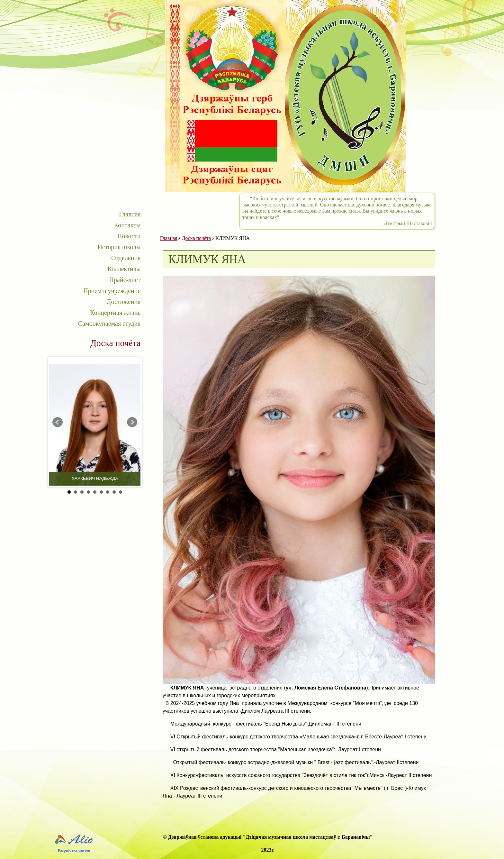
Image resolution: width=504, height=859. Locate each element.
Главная (130, 214)
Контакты (127, 225)
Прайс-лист (125, 280)
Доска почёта (196, 238)
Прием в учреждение (112, 291)
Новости (129, 236)
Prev (58, 422)
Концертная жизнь (115, 313)
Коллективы (124, 269)
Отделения (126, 258)
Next (132, 422)
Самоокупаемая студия (109, 324)
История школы (119, 247)
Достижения (124, 302)
